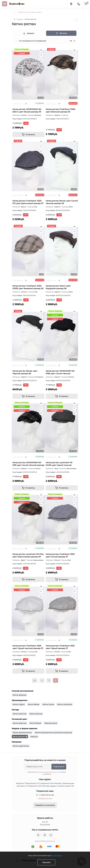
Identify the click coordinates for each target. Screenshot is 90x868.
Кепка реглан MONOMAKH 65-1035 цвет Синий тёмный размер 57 (28, 465)
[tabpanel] (28, 75)
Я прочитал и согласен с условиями (47, 773)
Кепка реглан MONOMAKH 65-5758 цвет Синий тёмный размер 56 (60, 374)
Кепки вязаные (19, 695)
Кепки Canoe (48, 704)
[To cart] (28, 134)
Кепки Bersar (34, 704)
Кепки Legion (19, 704)
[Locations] (71, 4)
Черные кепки (51, 723)
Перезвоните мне (45, 798)
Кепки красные (20, 723)
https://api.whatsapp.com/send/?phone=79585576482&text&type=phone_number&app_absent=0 (51, 835)
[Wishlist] (41, 55)
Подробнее (57, 855)
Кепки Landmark (65, 704)
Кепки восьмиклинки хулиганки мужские (53, 732)
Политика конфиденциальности (47, 772)
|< (35, 680)
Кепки (20, 19)
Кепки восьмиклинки (22, 732)
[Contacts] (79, 4)
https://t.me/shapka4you (45, 835)
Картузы (34, 737)
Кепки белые (35, 723)
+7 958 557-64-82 (46, 795)
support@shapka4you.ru (45, 841)
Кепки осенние (19, 714)
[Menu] (5, 4)
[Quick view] (41, 50)
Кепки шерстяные (21, 746)
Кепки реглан (19, 737)
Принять (46, 862)
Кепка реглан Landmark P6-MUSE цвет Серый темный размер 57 (59, 465)
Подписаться (59, 767)
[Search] (15, 12)
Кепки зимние (36, 714)
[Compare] (41, 60)
